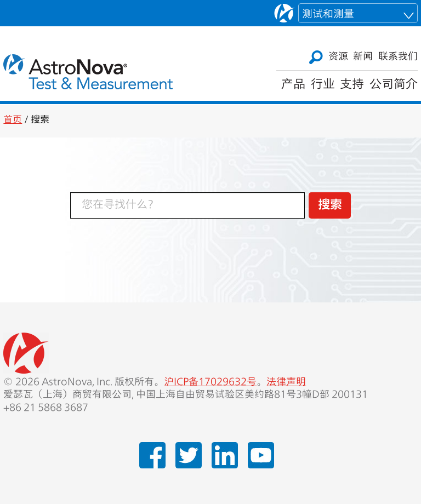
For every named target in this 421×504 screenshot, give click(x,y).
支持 (352, 85)
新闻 (363, 57)
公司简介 (394, 85)
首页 (13, 120)
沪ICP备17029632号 (210, 382)
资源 (338, 57)
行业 (323, 85)
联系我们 (398, 57)
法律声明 (286, 382)
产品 (293, 85)
